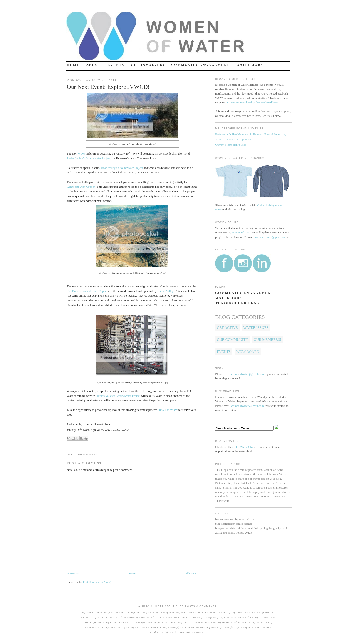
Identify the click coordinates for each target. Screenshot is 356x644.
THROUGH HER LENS (237, 303)
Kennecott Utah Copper (81, 187)
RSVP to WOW (168, 410)
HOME (73, 65)
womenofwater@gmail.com (271, 237)
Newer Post (74, 573)
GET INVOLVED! (148, 65)
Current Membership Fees (231, 145)
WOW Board (248, 352)
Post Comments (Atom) (97, 582)
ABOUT (94, 65)
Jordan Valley (165, 291)
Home (133, 573)
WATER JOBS (250, 65)
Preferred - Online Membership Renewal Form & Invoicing (250, 134)
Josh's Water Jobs (243, 447)
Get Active (227, 328)
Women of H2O (241, 232)
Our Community (232, 340)
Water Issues (256, 328)
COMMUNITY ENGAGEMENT (200, 65)
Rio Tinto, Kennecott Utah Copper (87, 291)
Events (224, 352)
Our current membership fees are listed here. (252, 102)
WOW (82, 154)
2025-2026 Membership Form (233, 139)
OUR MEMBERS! (267, 340)
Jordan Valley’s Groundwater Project (88, 158)
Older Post (191, 573)
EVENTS (116, 65)
